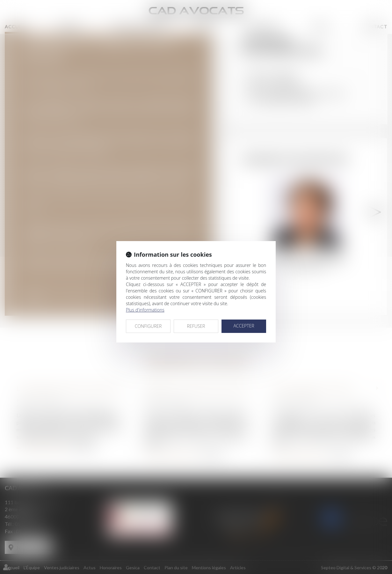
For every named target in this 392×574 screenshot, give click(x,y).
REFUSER (196, 326)
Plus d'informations (145, 310)
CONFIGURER (148, 326)
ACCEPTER (244, 326)
